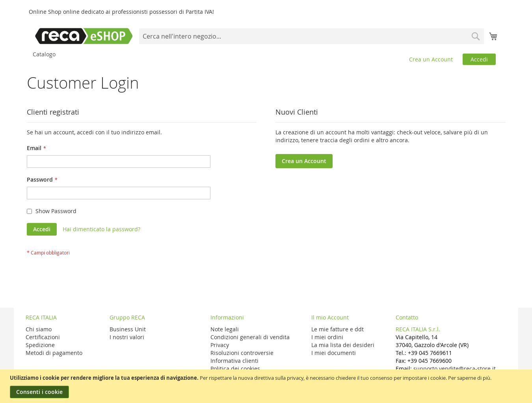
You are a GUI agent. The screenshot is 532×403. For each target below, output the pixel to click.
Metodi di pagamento (54, 353)
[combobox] (312, 36)
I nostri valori (127, 337)
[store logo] (84, 36)
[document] (267, 386)
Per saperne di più (469, 378)
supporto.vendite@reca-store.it (455, 369)
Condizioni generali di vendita (250, 337)
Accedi (479, 59)
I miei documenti (334, 353)
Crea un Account (431, 59)
